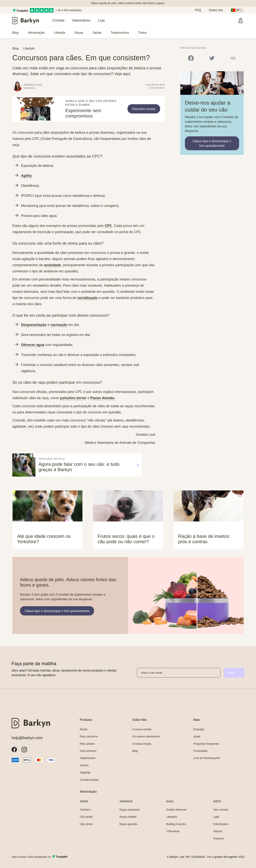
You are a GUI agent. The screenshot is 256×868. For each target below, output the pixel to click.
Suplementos (88, 758)
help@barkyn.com (27, 738)
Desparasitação (34, 325)
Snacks (84, 765)
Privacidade (200, 751)
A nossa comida (142, 729)
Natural (218, 831)
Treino (143, 33)
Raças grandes (128, 824)
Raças (79, 33)
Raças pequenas (130, 810)
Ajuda (197, 736)
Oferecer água (33, 345)
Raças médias (128, 817)
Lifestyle (60, 33)
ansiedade (52, 265)
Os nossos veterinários (146, 736)
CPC (108, 226)
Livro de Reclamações (207, 758)
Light (216, 817)
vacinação (59, 325)
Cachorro (85, 810)
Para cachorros (89, 736)
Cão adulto (86, 817)
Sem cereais (221, 810)
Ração (84, 729)
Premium (219, 839)
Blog (15, 33)
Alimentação (36, 33)
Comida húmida (89, 780)
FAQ (198, 10)
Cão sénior (86, 824)
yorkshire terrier (73, 398)
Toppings (85, 772)
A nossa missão (142, 744)
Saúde (97, 33)
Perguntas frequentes (206, 744)
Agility (26, 176)
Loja (101, 20)
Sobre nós (216, 10)
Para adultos (87, 744)
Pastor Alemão (102, 398)
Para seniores (88, 751)
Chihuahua (173, 831)
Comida (58, 20)
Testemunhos (120, 33)
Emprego (199, 729)
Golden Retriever (176, 810)
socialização (87, 298)
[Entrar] (241, 21)
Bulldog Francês (176, 824)
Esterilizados (221, 824)
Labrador (172, 817)
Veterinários (81, 20)
